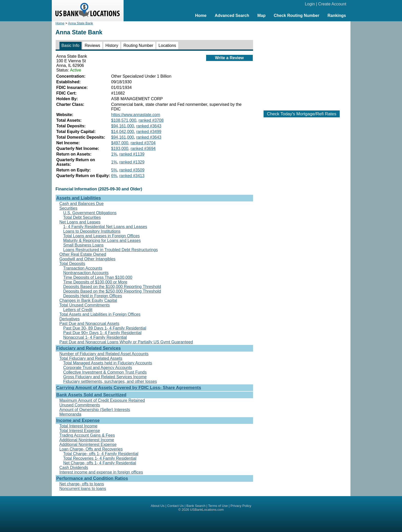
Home (201, 16)
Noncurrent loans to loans (83, 489)
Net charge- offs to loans (82, 484)
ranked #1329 (132, 162)
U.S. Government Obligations (90, 213)
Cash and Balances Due (82, 204)
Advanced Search (232, 16)
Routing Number (138, 45)
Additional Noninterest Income (87, 440)
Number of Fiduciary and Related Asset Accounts (104, 354)
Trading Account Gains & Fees (87, 435)
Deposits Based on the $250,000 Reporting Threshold (112, 291)
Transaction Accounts (83, 268)
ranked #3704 (143, 143)
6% (114, 176)
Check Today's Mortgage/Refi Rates (301, 114)
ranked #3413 (132, 176)
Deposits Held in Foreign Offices (93, 296)
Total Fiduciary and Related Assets (91, 358)
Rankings (337, 16)
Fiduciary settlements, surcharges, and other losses (110, 381)
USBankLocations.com (207, 510)
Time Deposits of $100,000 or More (95, 282)
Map (262, 16)
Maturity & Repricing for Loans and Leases (102, 241)
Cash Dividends (74, 468)
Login (310, 4)
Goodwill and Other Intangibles (88, 259)
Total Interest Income (79, 426)
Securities (68, 208)
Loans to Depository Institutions (92, 231)
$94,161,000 (123, 126)
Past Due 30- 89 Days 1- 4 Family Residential (105, 328)
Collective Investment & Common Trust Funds (105, 372)
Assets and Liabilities (79, 198)
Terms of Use (218, 506)
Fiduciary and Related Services (89, 348)
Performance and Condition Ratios (92, 478)
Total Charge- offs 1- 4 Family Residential (101, 454)
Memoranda (70, 414)
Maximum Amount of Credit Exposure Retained (102, 400)
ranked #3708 (151, 120)
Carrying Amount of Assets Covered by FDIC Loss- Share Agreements (129, 388)
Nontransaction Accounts (86, 273)
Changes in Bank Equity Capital (88, 300)
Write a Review (229, 58)
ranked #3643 (149, 126)
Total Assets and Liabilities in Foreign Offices (100, 314)
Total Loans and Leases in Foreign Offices (102, 236)
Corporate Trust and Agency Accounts (98, 368)
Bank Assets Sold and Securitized (91, 395)
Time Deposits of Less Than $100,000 (98, 277)
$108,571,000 (124, 120)
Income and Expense (78, 420)
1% (114, 154)
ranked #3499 (149, 132)
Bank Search (196, 506)
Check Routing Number (297, 16)
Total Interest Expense (80, 431)
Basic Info (71, 45)
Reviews (92, 45)
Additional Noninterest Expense (88, 444)
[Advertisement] (302, 63)
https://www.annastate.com (136, 115)
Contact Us (175, 506)
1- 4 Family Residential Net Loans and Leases (105, 227)
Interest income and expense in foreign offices (101, 472)
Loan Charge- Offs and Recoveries (91, 449)
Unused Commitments (80, 405)
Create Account (332, 4)
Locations (167, 45)
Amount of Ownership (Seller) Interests (95, 410)
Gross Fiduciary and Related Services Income (105, 377)
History (112, 45)
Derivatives (70, 319)
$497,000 (120, 143)
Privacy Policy (241, 506)
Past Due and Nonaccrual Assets (89, 324)
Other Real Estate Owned (83, 254)
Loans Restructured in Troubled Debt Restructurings (111, 250)
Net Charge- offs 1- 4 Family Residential (100, 463)
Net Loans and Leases (80, 222)
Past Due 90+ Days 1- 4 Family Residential (102, 333)
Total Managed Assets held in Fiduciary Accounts (108, 363)
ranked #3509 (132, 170)
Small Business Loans (83, 245)
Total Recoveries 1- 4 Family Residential (100, 458)
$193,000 (120, 149)
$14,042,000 (123, 132)
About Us (158, 506)
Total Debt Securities (82, 217)
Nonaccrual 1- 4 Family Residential (95, 337)
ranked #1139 (132, 154)
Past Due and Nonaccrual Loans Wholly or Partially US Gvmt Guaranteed (126, 342)
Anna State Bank (81, 23)
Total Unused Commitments (85, 305)
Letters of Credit (78, 310)
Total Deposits (72, 264)
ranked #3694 (143, 149)
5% (114, 170)
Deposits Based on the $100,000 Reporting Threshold (112, 287)
